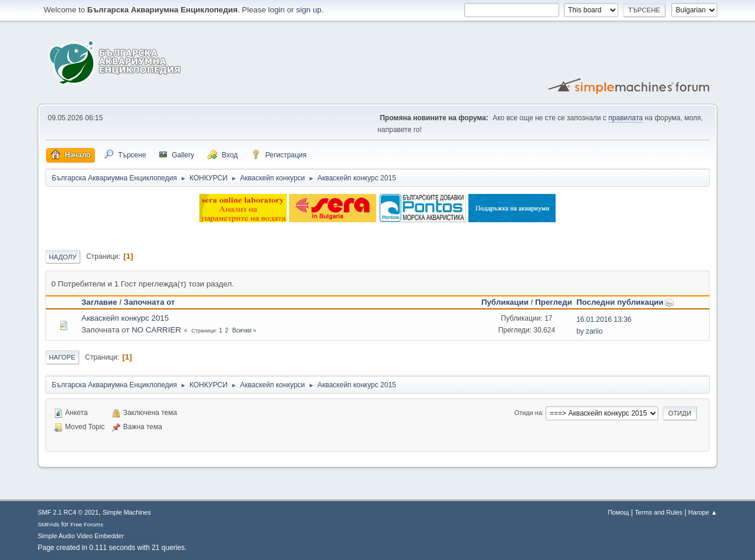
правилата (625, 118)
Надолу (63, 257)
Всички (242, 330)
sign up (309, 10)
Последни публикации (625, 302)
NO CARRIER (156, 330)
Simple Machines (127, 512)
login (277, 10)
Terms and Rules (659, 512)
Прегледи (554, 302)
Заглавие (99, 302)
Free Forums (87, 524)
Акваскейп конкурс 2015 (125, 318)
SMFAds (49, 524)
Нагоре (62, 357)
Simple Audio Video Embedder (81, 536)
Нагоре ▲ (703, 512)
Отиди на (528, 413)
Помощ (618, 512)
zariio (594, 331)
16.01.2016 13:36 (604, 319)
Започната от (150, 302)
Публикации (505, 302)
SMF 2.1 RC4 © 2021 (68, 512)
